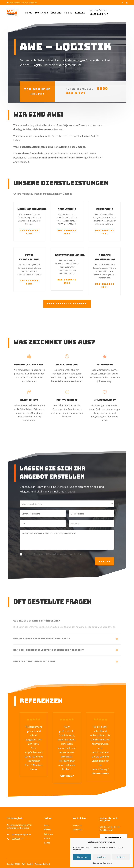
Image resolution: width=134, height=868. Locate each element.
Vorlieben (121, 857)
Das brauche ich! (29, 232)
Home (29, 13)
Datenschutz (97, 863)
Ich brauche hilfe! (37, 86)
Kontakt (80, 13)
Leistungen (42, 13)
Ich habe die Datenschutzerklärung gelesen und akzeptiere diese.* (51, 554)
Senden (105, 561)
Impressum (108, 863)
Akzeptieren (82, 857)
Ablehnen (102, 857)
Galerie (68, 13)
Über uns (56, 13)
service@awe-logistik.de (21, 835)
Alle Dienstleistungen (67, 303)
